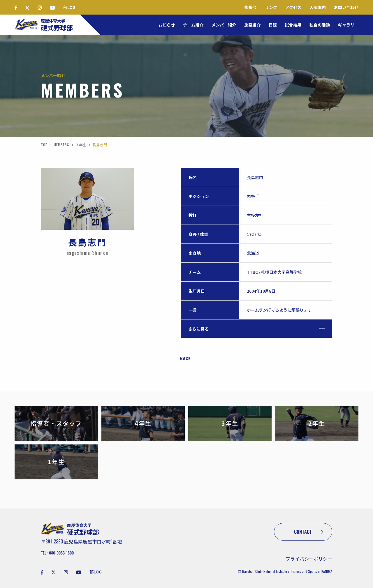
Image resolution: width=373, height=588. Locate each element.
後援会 (251, 7)
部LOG (69, 7)
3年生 (230, 423)
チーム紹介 (193, 25)
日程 (273, 25)
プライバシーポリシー (309, 559)
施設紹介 (252, 25)
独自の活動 (320, 25)
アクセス (293, 7)
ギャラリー (348, 25)
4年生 (143, 423)
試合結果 (293, 25)
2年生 (317, 423)
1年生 (56, 462)
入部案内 (318, 7)
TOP (44, 145)
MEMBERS (61, 145)
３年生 (81, 145)
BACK (185, 358)
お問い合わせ (346, 7)
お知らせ (167, 25)
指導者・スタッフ (56, 423)
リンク (271, 7)
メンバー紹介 (224, 25)
